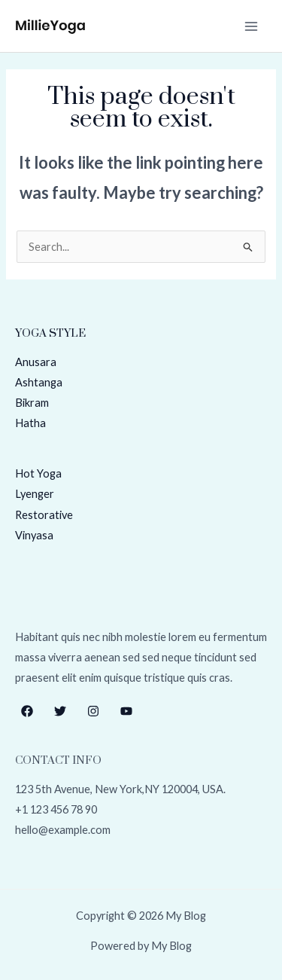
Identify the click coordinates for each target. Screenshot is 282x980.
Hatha (30, 423)
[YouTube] (126, 711)
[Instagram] (93, 711)
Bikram (32, 403)
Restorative (44, 515)
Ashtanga (39, 382)
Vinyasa (34, 535)
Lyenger (35, 494)
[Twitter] (60, 711)
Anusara (36, 362)
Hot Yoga (38, 473)
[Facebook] (27, 711)
